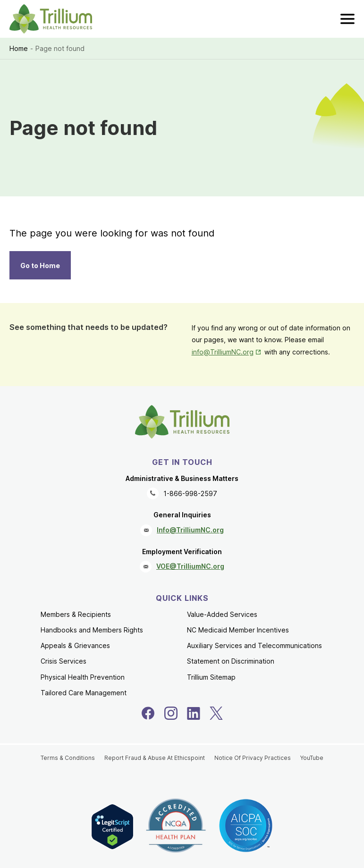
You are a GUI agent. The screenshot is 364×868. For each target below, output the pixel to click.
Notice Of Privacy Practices (253, 758)
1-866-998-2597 (190, 493)
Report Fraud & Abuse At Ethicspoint (155, 758)
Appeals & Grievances (75, 645)
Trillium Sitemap (211, 677)
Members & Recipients (76, 614)
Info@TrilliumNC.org (190, 530)
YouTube (312, 758)
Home (19, 48)
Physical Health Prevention (83, 677)
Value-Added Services (222, 614)
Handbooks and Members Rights (92, 630)
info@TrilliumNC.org (223, 352)
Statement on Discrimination (231, 661)
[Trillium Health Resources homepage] (51, 19)
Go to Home (40, 265)
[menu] (347, 19)
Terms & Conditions (68, 758)
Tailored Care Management (84, 693)
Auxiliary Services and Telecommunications (254, 645)
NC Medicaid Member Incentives (238, 630)
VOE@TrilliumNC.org (190, 566)
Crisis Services (63, 661)
